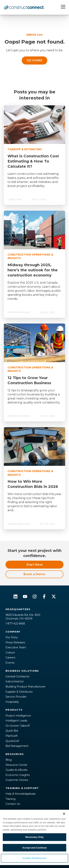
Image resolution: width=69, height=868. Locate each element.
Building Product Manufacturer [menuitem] (25, 687)
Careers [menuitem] (10, 658)
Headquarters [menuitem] (18, 609)
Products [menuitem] (14, 710)
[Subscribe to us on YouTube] (25, 596)
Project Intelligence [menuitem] (18, 716)
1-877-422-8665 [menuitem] (15, 624)
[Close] (64, 814)
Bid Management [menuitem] (17, 746)
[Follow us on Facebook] (44, 596)
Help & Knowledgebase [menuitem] (21, 794)
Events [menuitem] (10, 663)
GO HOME (34, 60)
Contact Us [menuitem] (13, 804)
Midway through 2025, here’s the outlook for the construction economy (33, 270)
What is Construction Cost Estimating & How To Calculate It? (33, 161)
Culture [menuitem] (10, 653)
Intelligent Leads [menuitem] (16, 721)
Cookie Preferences (35, 858)
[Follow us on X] (54, 596)
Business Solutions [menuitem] (22, 671)
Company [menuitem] (13, 632)
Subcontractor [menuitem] (15, 681)
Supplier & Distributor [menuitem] (19, 692)
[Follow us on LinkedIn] (15, 596)
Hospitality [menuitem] (12, 702)
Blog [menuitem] (9, 760)
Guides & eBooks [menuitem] (16, 770)
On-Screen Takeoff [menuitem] (18, 726)
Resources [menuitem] (15, 754)
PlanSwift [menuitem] (12, 736)
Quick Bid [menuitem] (12, 731)
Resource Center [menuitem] (16, 765)
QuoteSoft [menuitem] (12, 741)
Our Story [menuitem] (12, 637)
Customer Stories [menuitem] (17, 780)
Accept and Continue (34, 848)
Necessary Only (34, 837)
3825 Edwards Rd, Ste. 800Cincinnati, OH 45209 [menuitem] (23, 617)
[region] (34, 837)
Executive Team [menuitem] (16, 647)
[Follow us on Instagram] (35, 596)
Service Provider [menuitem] (16, 697)
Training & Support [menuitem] (22, 788)
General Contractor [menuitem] (18, 676)
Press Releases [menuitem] (15, 642)
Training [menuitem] (10, 799)
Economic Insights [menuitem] (18, 775)
